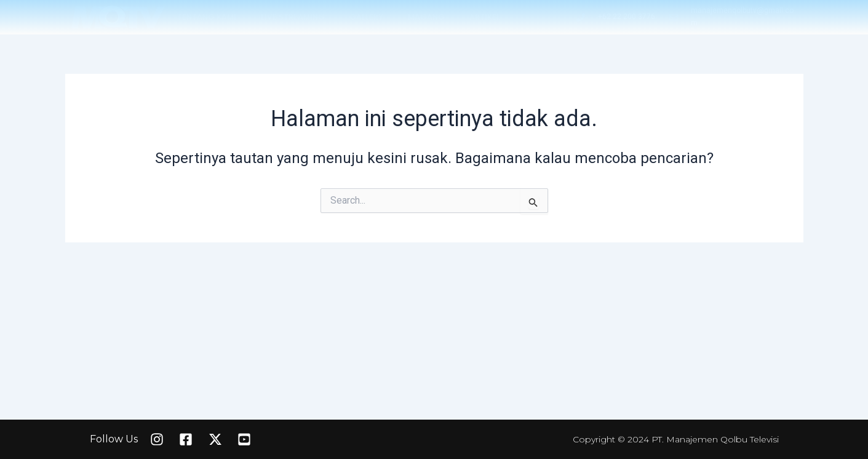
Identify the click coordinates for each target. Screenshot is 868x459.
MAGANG (426, 17)
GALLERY (366, 17)
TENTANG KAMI (207, 17)
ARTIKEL (485, 17)
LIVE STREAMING (293, 17)
